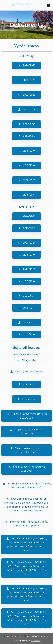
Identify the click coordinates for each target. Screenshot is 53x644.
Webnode (36, 641)
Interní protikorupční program (26, 354)
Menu (49, 5)
